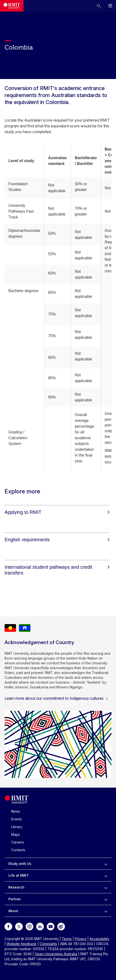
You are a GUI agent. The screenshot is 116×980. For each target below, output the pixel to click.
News (16, 811)
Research (16, 887)
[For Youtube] (51, 926)
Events (17, 819)
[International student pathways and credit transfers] (57, 570)
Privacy (81, 939)
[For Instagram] (29, 926)
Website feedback (22, 944)
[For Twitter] (19, 926)
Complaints (48, 944)
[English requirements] (57, 540)
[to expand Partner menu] (106, 899)
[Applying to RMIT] (57, 512)
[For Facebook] (8, 926)
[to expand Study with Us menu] (106, 864)
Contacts (18, 850)
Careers (18, 842)
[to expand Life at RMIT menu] (106, 875)
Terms (67, 939)
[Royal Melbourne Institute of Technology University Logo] (12, 6)
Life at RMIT (19, 875)
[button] (99, 6)
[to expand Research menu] (106, 887)
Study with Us (20, 864)
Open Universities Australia (56, 954)
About (13, 911)
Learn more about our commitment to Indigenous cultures (56, 698)
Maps (16, 834)
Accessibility (99, 939)
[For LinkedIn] (40, 926)
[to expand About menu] (106, 911)
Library (17, 827)
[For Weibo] (61, 926)
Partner (15, 899)
